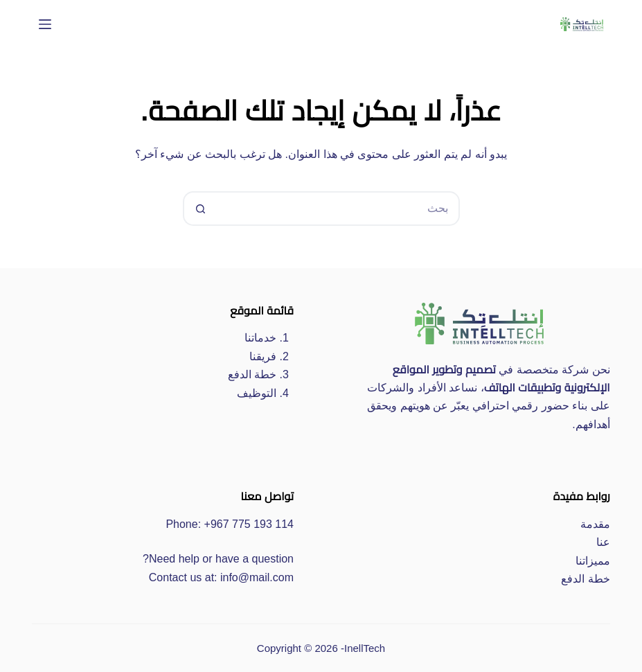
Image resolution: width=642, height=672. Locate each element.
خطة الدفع (252, 374)
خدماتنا (260, 338)
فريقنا (263, 356)
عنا (603, 542)
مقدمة (595, 524)
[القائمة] (45, 24)
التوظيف (257, 393)
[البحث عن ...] (339, 209)
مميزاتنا (593, 561)
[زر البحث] (200, 209)
